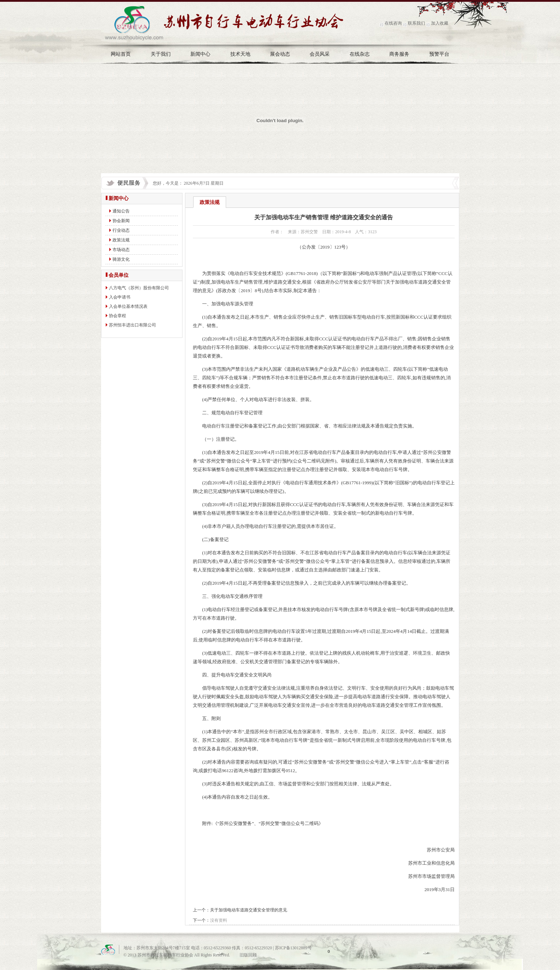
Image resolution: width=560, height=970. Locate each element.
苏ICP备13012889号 (293, 948)
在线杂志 (360, 54)
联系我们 (416, 23)
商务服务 (399, 54)
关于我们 (161, 54)
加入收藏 (440, 23)
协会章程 (117, 316)
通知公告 (121, 211)
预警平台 (439, 54)
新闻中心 (200, 54)
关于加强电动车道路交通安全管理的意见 (249, 910)
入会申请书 (120, 297)
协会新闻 (121, 221)
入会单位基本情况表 (128, 306)
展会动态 (280, 54)
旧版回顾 (248, 955)
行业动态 (121, 230)
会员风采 (320, 54)
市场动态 (121, 250)
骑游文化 (121, 259)
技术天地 (240, 54)
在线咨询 (393, 23)
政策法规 (121, 240)
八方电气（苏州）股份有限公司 (139, 288)
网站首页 (121, 54)
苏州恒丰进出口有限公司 (132, 325)
